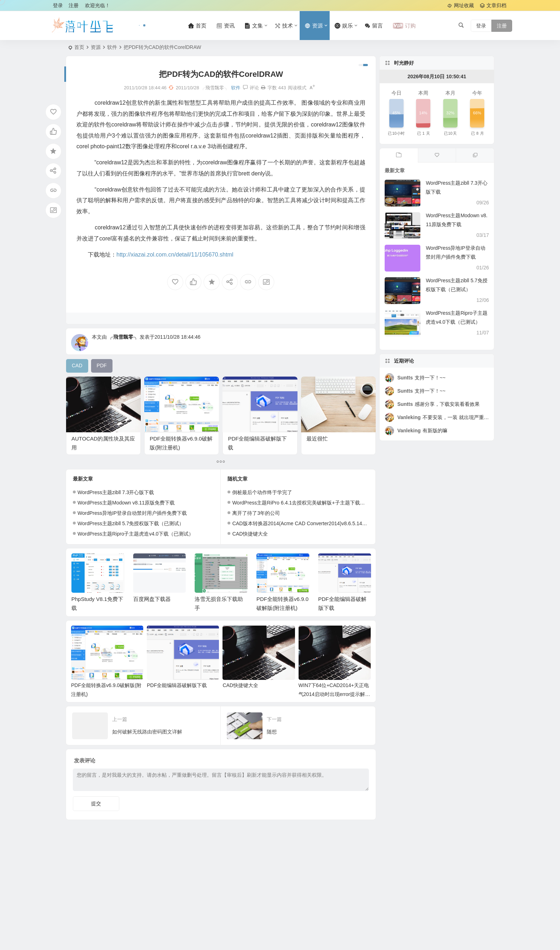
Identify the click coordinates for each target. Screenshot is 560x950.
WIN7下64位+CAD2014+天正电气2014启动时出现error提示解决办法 (334, 694)
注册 (74, 5)
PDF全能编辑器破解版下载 (177, 685)
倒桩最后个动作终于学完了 (262, 492)
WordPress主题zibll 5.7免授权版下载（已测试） (131, 523)
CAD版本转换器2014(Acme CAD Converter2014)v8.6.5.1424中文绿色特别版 (317, 523)
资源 (96, 47)
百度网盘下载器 (152, 599)
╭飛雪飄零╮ (123, 337)
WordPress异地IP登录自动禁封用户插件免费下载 (132, 513)
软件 (112, 47)
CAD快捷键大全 (250, 534)
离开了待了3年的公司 (256, 513)
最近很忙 (317, 439)
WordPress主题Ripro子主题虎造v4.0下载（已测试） (136, 534)
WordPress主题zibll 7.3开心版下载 (116, 492)
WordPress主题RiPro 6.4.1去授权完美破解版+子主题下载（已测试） (308, 503)
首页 (79, 47)
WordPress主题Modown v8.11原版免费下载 (126, 503)
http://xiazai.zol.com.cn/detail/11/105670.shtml (175, 255)
